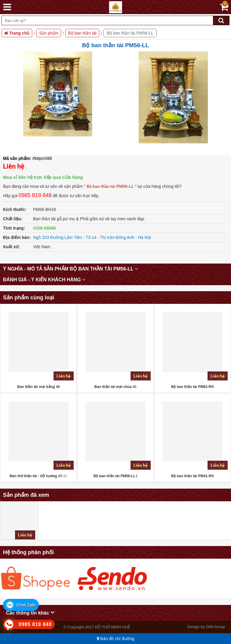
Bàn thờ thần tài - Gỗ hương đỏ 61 (38, 476)
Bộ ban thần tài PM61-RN (193, 387)
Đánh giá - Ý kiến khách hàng (44, 280)
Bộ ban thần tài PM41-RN (193, 476)
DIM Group (215, 627)
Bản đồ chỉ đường (116, 639)
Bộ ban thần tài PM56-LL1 (116, 476)
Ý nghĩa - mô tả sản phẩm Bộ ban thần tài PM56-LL (70, 269)
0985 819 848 (35, 195)
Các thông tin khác (30, 612)
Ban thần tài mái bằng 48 (38, 387)
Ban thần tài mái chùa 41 (115, 387)
